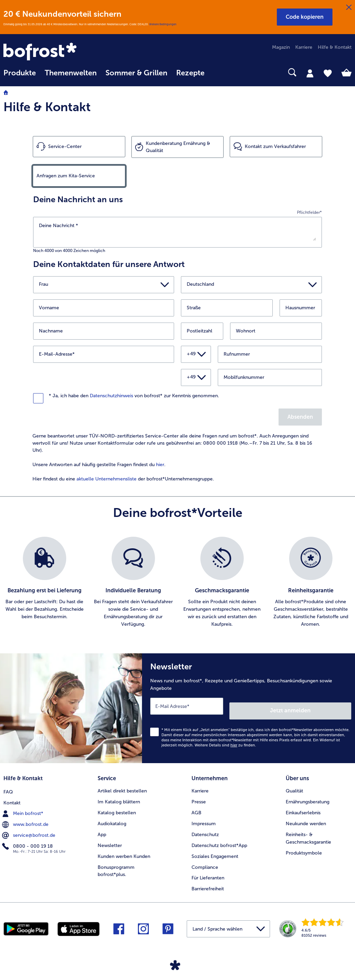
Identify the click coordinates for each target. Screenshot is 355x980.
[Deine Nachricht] (178, 231)
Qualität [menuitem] (294, 784)
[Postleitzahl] (202, 331)
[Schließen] (349, 8)
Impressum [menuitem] (204, 816)
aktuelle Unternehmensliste (106, 479)
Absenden (300, 417)
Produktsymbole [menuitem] (304, 846)
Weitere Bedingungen (163, 24)
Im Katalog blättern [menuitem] (119, 795)
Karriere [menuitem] (304, 47)
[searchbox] (218, 72)
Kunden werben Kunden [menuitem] (124, 849)
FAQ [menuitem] (8, 784)
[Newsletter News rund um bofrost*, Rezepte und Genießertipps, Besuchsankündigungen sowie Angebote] (248, 706)
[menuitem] (20, 76)
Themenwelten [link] (71, 73)
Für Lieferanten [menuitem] (208, 871)
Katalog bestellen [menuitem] (117, 806)
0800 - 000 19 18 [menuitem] (28, 838)
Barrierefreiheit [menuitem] (208, 882)
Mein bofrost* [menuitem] (23, 805)
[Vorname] (104, 308)
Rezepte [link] (190, 73)
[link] (56, 52)
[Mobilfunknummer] (270, 377)
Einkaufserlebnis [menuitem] (303, 806)
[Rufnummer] (270, 354)
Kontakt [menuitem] (12, 795)
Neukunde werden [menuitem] (306, 816)
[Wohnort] (276, 331)
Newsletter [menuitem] (110, 838)
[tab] (310, 73)
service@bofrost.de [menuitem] (29, 827)
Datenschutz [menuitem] (205, 827)
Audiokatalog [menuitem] (112, 816)
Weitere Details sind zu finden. (225, 740)
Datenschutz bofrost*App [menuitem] (219, 838)
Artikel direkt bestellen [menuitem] (122, 784)
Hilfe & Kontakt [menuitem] (335, 47)
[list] (177, 582)
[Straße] (227, 308)
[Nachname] (104, 331)
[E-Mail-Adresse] (104, 354)
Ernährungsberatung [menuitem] (308, 795)
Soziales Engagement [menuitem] (215, 849)
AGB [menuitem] (196, 806)
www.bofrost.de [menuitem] (26, 816)
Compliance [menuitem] (205, 860)
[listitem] (44, 582)
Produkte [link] (20, 73)
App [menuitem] (102, 827)
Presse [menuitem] (199, 795)
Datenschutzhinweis (111, 396)
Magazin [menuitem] (281, 47)
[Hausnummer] (301, 308)
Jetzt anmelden (322, 706)
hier (160, 465)
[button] (305, 17)
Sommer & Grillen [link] (136, 73)
